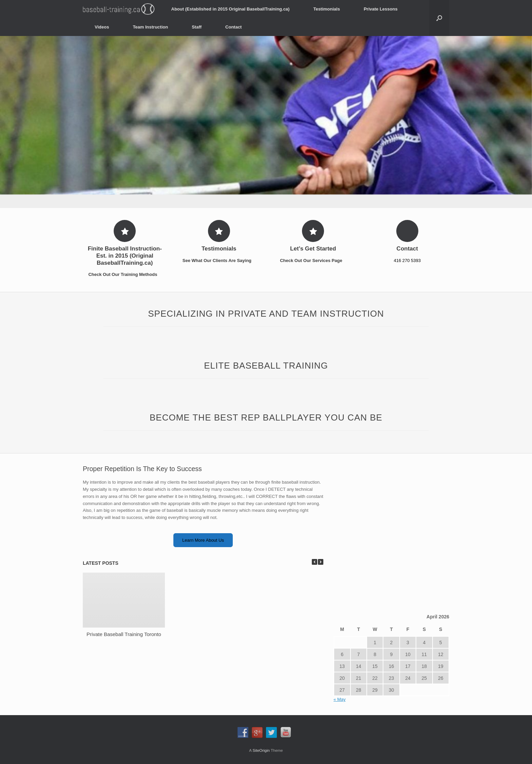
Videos (102, 27)
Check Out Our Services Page (313, 260)
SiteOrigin (261, 750)
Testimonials (327, 9)
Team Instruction (150, 27)
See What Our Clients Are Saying (219, 260)
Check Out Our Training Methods (125, 274)
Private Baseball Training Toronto (124, 634)
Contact (233, 27)
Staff (197, 27)
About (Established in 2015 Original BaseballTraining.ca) (231, 9)
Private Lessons (381, 9)
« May (339, 699)
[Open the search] (439, 18)
